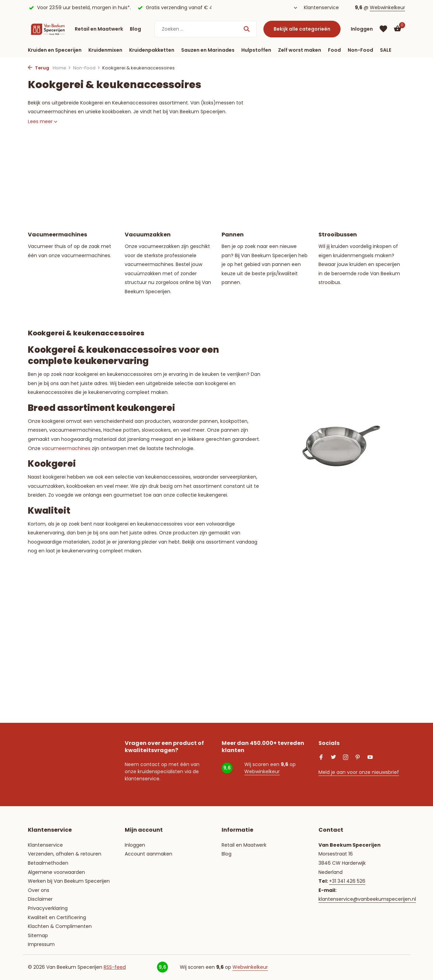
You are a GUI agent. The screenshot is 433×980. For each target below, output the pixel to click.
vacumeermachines (66, 448)
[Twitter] (333, 758)
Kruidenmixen (105, 50)
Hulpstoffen (256, 50)
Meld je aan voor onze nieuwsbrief (359, 772)
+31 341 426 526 (347, 881)
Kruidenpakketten (152, 50)
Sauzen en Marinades (208, 50)
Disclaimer (40, 899)
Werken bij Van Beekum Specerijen (69, 881)
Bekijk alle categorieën (302, 29)
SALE (386, 50)
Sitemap (38, 935)
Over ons (39, 890)
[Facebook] (321, 758)
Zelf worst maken (300, 50)
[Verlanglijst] (383, 29)
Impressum (41, 944)
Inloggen (135, 845)
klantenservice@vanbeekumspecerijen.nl (367, 899)
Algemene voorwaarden (56, 872)
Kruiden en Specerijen (55, 50)
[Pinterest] (358, 758)
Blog (135, 29)
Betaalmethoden (48, 863)
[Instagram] (346, 758)
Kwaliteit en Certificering (57, 917)
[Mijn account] (362, 29)
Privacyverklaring (48, 908)
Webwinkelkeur (387, 7)
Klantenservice (321, 7)
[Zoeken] (206, 29)
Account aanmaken (149, 854)
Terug (39, 68)
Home (62, 68)
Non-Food (360, 50)
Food (334, 50)
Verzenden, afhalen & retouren (65, 854)
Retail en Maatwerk (99, 29)
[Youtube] (370, 758)
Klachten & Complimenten (60, 926)
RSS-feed (115, 967)
